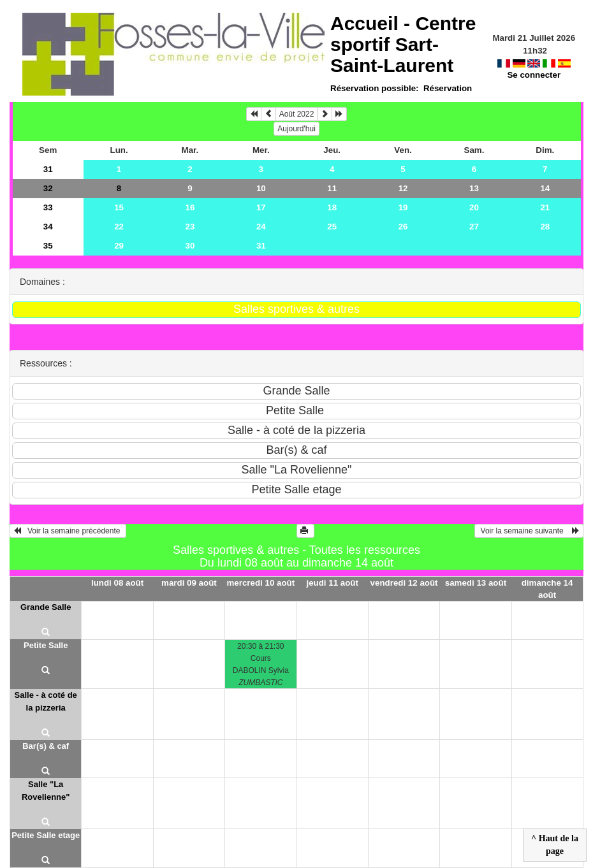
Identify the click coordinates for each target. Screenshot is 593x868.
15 (119, 207)
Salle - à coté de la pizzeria (46, 701)
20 (474, 207)
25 (332, 227)
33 (48, 207)
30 (190, 246)
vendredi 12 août (404, 583)
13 (474, 188)
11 (332, 188)
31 (48, 169)
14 (545, 188)
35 (48, 246)
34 (48, 227)
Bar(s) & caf (46, 746)
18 (332, 207)
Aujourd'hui (296, 129)
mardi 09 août (189, 583)
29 (119, 246)
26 (403, 227)
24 (261, 227)
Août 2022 (297, 114)
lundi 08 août (117, 583)
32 (48, 188)
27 (474, 227)
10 (261, 188)
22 (119, 227)
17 (261, 207)
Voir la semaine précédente (68, 531)
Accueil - (403, 44)
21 (545, 207)
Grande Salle (46, 607)
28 (545, 227)
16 (190, 207)
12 (403, 188)
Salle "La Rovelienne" (46, 791)
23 (190, 227)
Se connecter (534, 75)
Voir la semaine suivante (529, 531)
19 (403, 207)
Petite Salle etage (46, 835)
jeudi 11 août (332, 583)
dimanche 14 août (547, 589)
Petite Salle (46, 645)
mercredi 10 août (260, 583)
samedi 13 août (476, 583)
